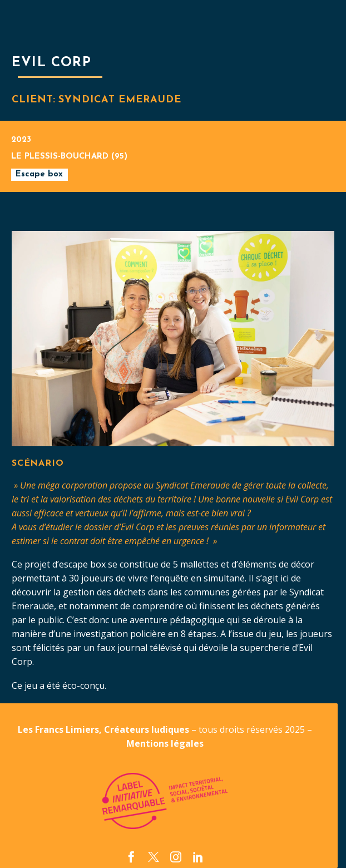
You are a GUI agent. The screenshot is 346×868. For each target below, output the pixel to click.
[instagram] (176, 857)
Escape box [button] (39, 174)
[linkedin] (198, 857)
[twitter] (154, 857)
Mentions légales (165, 743)
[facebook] (131, 857)
